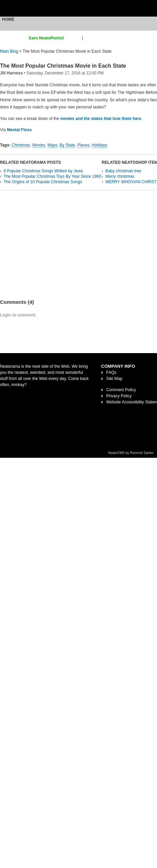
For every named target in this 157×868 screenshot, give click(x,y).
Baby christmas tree (123, 171)
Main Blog (9, 51)
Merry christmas (120, 176)
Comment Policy (121, 390)
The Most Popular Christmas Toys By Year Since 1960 (52, 176)
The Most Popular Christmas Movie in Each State (63, 66)
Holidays (100, 145)
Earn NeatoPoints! (46, 38)
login (88, 38)
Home (8, 19)
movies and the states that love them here (101, 119)
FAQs (111, 372)
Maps (52, 145)
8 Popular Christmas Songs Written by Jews (43, 171)
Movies (39, 145)
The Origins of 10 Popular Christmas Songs (43, 182)
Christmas (21, 145)
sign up (74, 38)
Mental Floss (19, 130)
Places (83, 145)
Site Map (114, 379)
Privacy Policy (119, 396)
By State (67, 145)
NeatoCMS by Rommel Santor (131, 453)
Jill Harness (11, 73)
